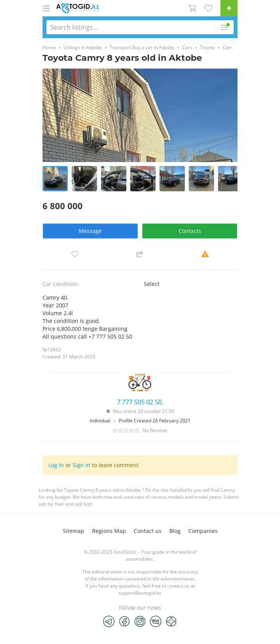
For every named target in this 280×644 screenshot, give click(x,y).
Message (90, 231)
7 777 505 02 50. (140, 402)
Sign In (82, 465)
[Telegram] (109, 621)
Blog (175, 531)
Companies (203, 531)
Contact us (148, 531)
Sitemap (74, 531)
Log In (56, 465)
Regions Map (109, 531)
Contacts (190, 231)
